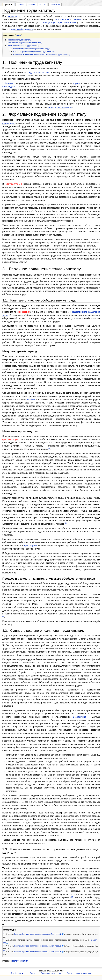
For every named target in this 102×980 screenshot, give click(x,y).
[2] (66, 523)
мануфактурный (14, 184)
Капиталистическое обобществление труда (31, 49)
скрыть (18, 35)
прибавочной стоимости (21, 29)
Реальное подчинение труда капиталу (23, 46)
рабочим (77, 19)
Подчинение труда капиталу (19, 40)
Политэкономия (20, 961)
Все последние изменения (79, 973)
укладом (31, 400)
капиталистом (62, 19)
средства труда (10, 439)
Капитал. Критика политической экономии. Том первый (38, 934)
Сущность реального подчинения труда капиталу (34, 52)
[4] (72, 897)
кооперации (24, 312)
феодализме (9, 123)
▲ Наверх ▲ (18, 973)
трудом (76, 83)
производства (9, 87)
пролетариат (30, 546)
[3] (3, 616)
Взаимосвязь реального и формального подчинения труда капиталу (42, 54)
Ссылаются (55, 5)
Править (21, 5)
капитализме (15, 16)
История (32, 5)
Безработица (79, 717)
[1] (49, 448)
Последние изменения (51, 973)
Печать (43, 5)
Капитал (9, 83)
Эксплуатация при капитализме (60, 23)
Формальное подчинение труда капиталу (25, 43)
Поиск (33, 973)
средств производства (38, 72)
